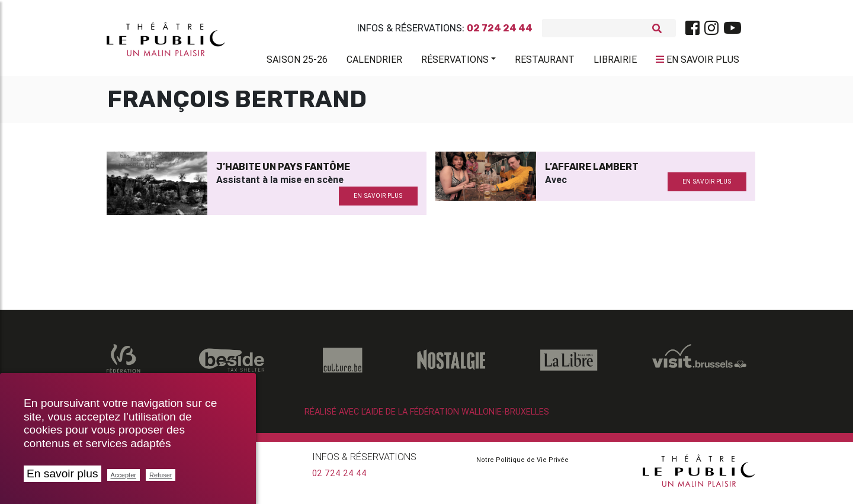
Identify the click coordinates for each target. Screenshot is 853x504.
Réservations (455, 62)
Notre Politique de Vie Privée (522, 464)
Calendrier (374, 62)
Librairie (615, 62)
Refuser (161, 475)
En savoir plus (62, 473)
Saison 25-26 (297, 62)
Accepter (124, 475)
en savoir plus (378, 200)
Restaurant (545, 62)
